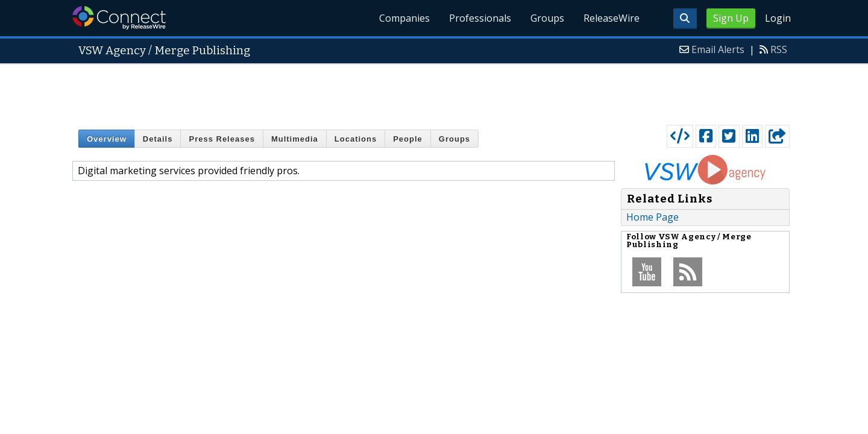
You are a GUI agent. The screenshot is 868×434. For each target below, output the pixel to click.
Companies (404, 18)
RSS (779, 49)
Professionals (480, 18)
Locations (356, 139)
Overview (107, 139)
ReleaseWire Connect (119, 18)
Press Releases (222, 139)
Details (158, 139)
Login (778, 18)
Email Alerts (718, 49)
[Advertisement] (434, 92)
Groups (547, 18)
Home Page (653, 217)
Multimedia (295, 139)
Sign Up (731, 18)
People (408, 139)
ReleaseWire (612, 18)
